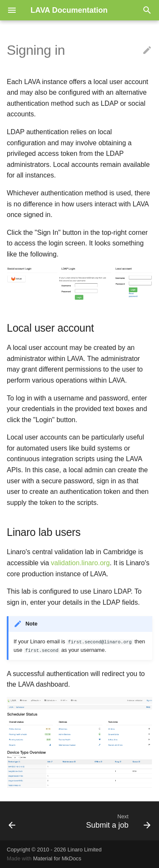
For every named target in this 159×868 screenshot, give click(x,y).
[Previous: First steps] (12, 821)
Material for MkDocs (57, 858)
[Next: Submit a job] (117, 821)
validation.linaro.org (80, 563)
